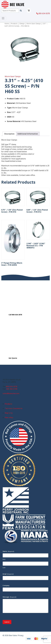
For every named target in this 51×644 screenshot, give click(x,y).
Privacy (21, 635)
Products (14, 24)
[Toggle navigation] (3, 18)
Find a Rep (9, 417)
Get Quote (13, 358)
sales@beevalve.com (11, 393)
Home (7, 24)
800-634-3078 (43, 13)
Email (8, 574)
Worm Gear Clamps (34, 24)
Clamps (22, 24)
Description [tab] (9, 134)
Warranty (9, 413)
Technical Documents (14, 408)
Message (9, 597)
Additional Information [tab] (28, 134)
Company (6, 585)
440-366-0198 (12, 389)
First (4, 559)
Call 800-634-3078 (15, 315)
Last (4, 568)
